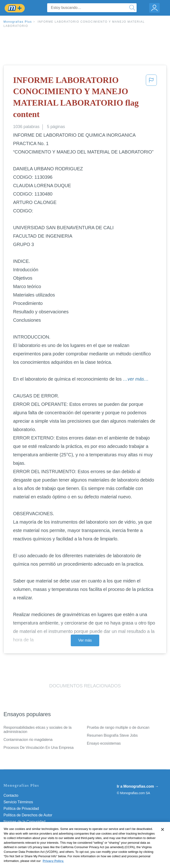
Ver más (85, 640)
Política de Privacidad (21, 809)
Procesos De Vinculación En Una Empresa (39, 748)
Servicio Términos (18, 802)
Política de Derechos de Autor (28, 815)
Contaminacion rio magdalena (28, 740)
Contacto (11, 795)
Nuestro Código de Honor (24, 828)
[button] (151, 98)
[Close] (163, 836)
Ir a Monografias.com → (138, 786)
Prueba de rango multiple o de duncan (118, 727)
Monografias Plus (18, 22)
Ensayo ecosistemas (104, 743)
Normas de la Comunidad (24, 822)
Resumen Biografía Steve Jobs (112, 735)
